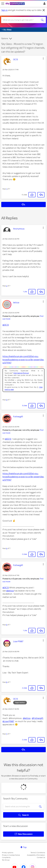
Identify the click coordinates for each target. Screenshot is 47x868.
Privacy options (8, 853)
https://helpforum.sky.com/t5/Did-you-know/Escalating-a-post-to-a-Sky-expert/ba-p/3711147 (23, 359)
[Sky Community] (15, 4)
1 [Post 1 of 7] (6, 189)
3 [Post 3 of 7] (7, 400)
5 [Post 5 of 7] (7, 625)
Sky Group (6, 860)
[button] (43, 58)
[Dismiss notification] (44, 10)
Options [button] (5, 38)
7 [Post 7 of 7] (7, 734)
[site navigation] (3, 4)
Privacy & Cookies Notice (11, 855)
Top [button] (25, 847)
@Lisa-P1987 (8, 721)
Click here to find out (21, 373)
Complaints (6, 857)
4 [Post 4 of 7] (7, 548)
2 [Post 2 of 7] (7, 286)
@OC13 (6, 325)
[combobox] (21, 20)
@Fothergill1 (37, 718)
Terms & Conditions (38, 853)
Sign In (44, 4)
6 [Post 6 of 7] (7, 682)
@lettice (10, 591)
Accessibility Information (36, 855)
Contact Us (41, 857)
